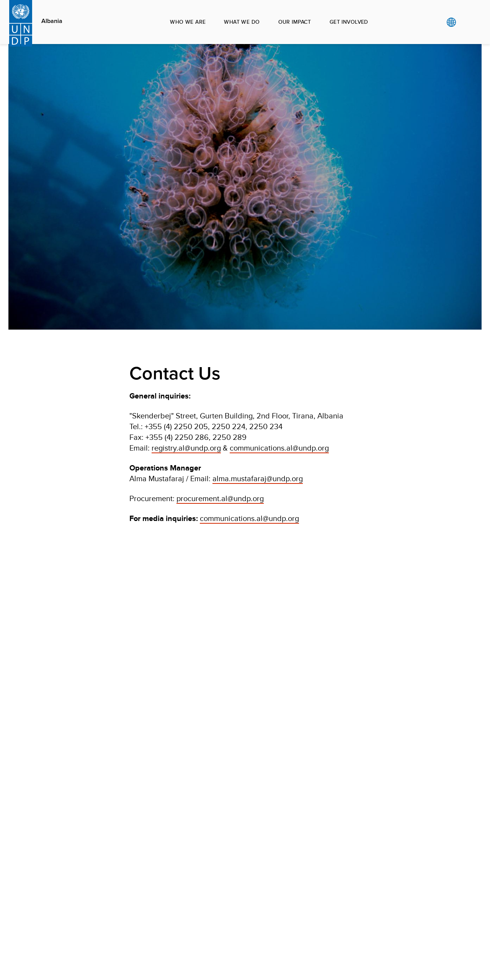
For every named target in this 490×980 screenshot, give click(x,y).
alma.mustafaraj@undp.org (258, 478)
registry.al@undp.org (186, 448)
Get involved (349, 22)
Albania (52, 21)
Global (451, 22)
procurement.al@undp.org (220, 498)
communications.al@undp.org (279, 448)
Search (467, 22)
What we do (242, 22)
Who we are (188, 22)
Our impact (295, 22)
